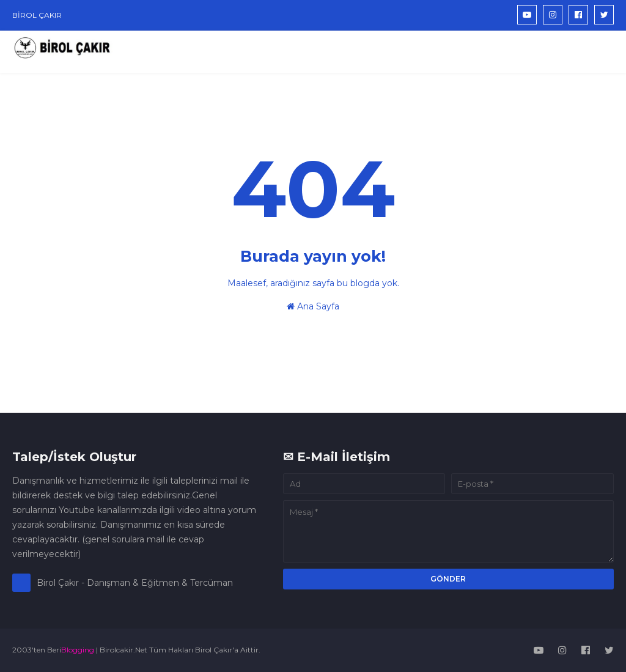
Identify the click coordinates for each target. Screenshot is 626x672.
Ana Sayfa (313, 306)
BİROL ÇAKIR (37, 15)
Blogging (78, 650)
